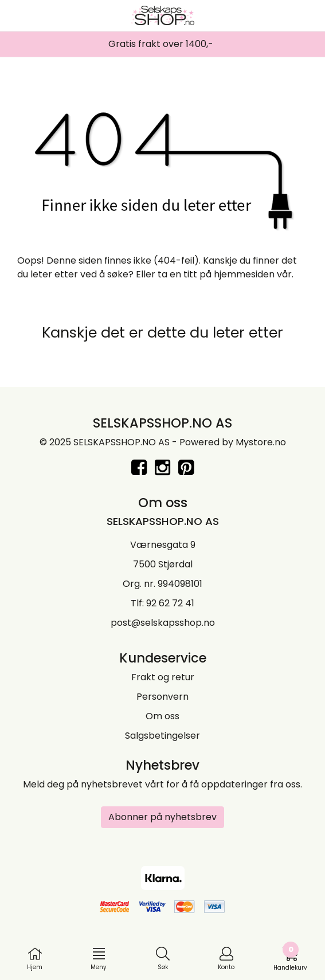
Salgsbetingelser (162, 736)
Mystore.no (261, 442)
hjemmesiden (244, 274)
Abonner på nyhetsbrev (162, 817)
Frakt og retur (163, 677)
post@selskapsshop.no (163, 623)
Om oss (162, 716)
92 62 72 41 (170, 603)
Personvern (162, 697)
